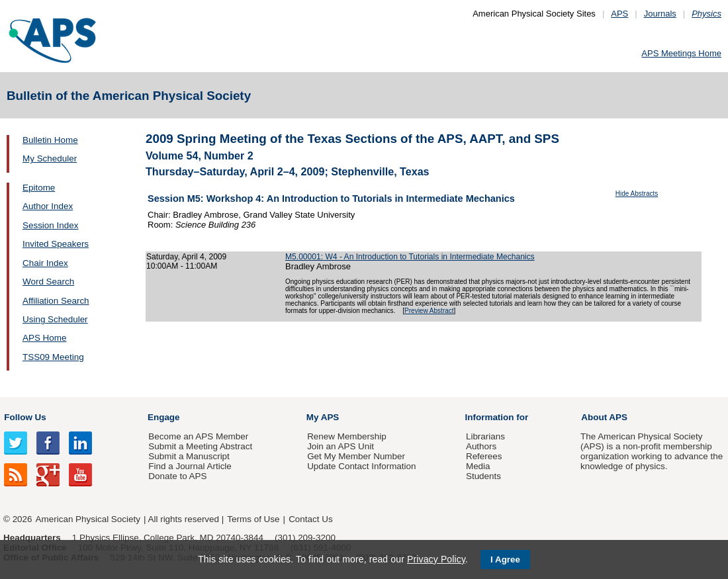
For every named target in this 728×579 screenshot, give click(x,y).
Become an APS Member (198, 436)
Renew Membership (347, 436)
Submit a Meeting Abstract (200, 446)
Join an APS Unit (341, 446)
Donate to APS (177, 476)
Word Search (48, 282)
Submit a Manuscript (189, 456)
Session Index (50, 225)
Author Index (48, 206)
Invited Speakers (56, 244)
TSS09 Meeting (53, 357)
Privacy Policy (436, 559)
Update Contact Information (361, 466)
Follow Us (25, 417)
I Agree (505, 559)
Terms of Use (253, 519)
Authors (481, 446)
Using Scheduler (55, 319)
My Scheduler (50, 158)
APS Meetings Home (681, 53)
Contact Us (310, 519)
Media (478, 466)
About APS (604, 417)
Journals (660, 14)
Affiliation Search (56, 301)
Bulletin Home (50, 140)
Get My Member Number (356, 456)
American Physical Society (88, 519)
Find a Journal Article (190, 466)
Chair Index (45, 263)
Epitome (39, 188)
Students (483, 476)
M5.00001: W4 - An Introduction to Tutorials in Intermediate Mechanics (410, 257)
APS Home (44, 338)
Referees (484, 456)
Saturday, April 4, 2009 (186, 257)
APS (619, 14)
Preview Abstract (429, 311)
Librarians (485, 436)
